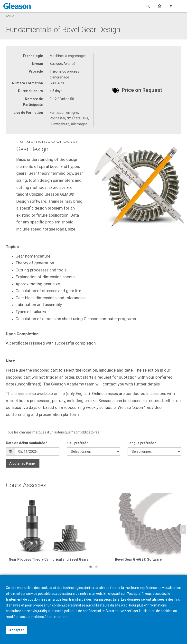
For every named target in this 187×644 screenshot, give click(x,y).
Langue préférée (142, 443)
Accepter (17, 630)
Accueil (11, 16)
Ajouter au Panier (23, 463)
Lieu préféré (78, 443)
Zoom (139, 407)
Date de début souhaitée (27, 443)
